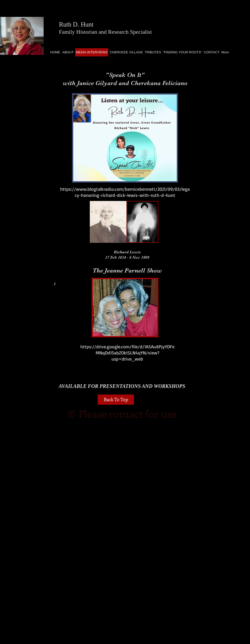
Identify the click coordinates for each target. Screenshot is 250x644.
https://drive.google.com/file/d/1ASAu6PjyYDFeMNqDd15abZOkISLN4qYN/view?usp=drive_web (127, 353)
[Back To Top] (116, 400)
